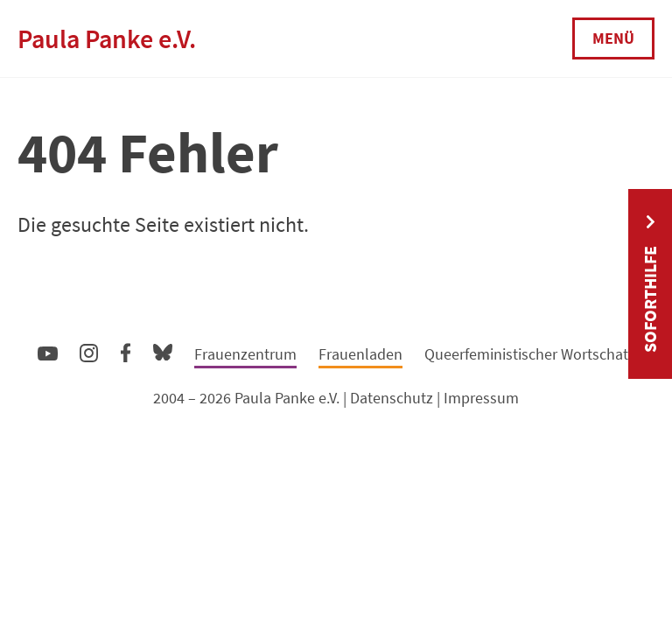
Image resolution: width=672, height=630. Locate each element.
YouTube (48, 353)
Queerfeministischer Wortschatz (530, 354)
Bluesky (163, 351)
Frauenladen (360, 354)
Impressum (481, 398)
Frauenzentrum (245, 354)
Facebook (126, 349)
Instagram (89, 350)
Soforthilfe (650, 299)
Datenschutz (392, 398)
